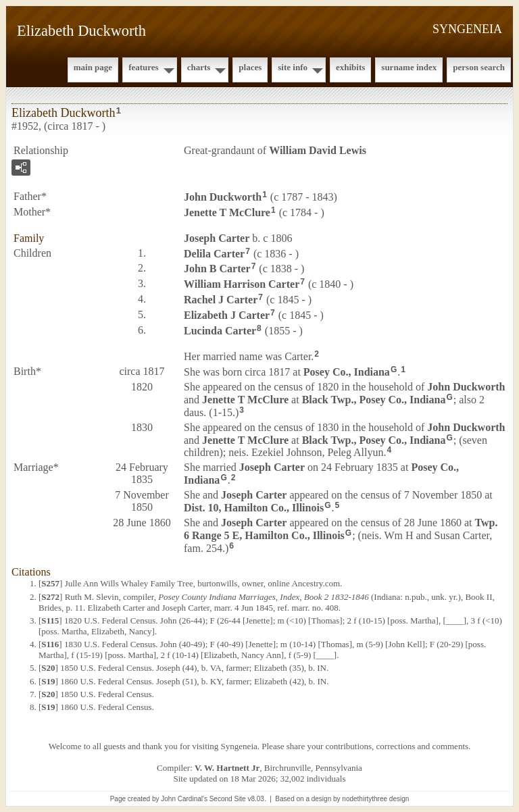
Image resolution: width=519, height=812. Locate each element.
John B (217, 269)
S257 (50, 583)
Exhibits (350, 67)
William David (318, 150)
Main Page (93, 67)
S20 (48, 668)
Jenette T (227, 212)
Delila (214, 253)
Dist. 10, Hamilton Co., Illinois (254, 508)
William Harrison (242, 284)
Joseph (217, 238)
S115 (50, 620)
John (223, 197)
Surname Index (409, 67)
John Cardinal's (184, 799)
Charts (199, 67)
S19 (48, 681)
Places (250, 67)
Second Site (228, 799)
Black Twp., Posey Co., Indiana (374, 400)
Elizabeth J (227, 315)
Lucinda (220, 330)
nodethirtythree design (375, 799)
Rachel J (221, 300)
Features (144, 67)
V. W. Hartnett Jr (227, 768)
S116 (50, 644)
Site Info (293, 67)
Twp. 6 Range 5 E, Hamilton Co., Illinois (341, 529)
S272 (50, 597)
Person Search (479, 67)
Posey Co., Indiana (347, 372)
